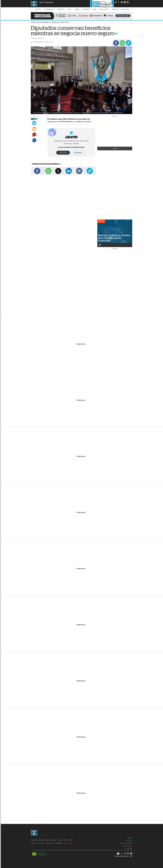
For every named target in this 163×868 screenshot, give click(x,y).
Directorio (130, 849)
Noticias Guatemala (40, 22)
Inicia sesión (78, 153)
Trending (115, 9)
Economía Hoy (49, 9)
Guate (69, 9)
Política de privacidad (126, 844)
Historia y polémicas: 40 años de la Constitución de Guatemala (114, 238)
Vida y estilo (104, 9)
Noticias (61, 9)
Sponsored (67, 843)
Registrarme (49, 2)
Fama (95, 9)
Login (41, 2)
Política (65, 22)
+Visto (115, 148)
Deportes (86, 9)
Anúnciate (129, 838)
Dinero (77, 9)
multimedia (125, 9)
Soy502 (38, 9)
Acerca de (129, 841)
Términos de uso (128, 846)
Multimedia (59, 843)
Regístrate (63, 153)
